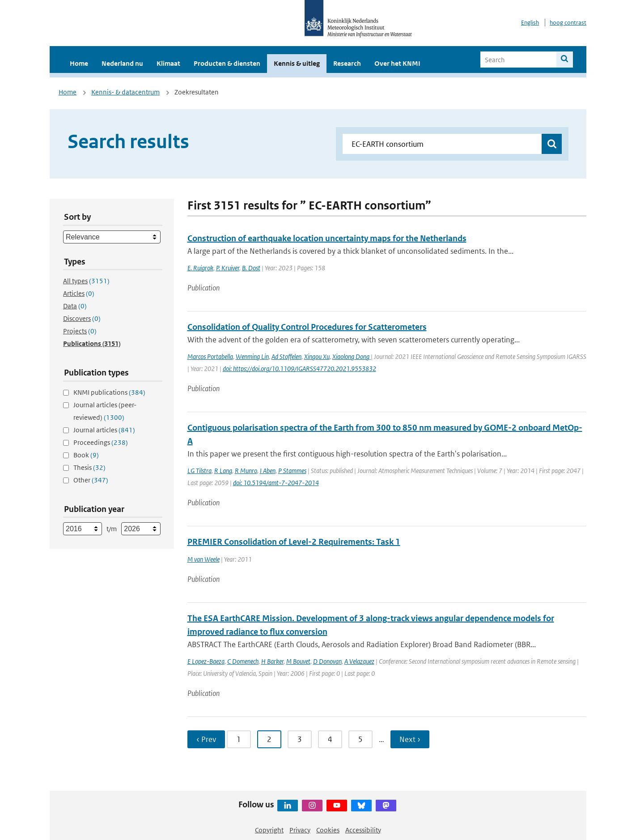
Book (86, 455)
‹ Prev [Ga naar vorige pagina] (206, 739)
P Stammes (292, 471)
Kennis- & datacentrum (125, 92)
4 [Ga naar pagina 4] (330, 739)
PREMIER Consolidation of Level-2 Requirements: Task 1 (294, 542)
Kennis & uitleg (297, 63)
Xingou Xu (317, 356)
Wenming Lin (252, 356)
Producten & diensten (227, 63)
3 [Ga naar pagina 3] (300, 739)
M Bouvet (298, 661)
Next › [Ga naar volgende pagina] (410, 739)
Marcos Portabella (210, 356)
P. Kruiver (228, 268)
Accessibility (363, 830)
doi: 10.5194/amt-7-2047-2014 (276, 483)
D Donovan (327, 661)
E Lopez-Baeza (206, 661)
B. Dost (251, 268)
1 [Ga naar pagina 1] (239, 739)
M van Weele (204, 559)
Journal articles (104, 430)
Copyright (269, 830)
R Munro (246, 471)
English (530, 23)
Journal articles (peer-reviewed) (105, 411)
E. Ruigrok (200, 268)
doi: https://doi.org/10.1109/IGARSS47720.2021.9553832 (299, 369)
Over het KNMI (397, 63)
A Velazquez (359, 661)
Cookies (328, 830)
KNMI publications (109, 392)
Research (347, 63)
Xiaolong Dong (352, 356)
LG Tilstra (199, 471)
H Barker (272, 661)
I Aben (268, 471)
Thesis (89, 467)
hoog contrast (568, 23)
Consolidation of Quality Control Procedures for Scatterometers (307, 327)
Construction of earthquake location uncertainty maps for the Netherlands (327, 238)
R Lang (223, 471)
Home (79, 63)
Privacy (300, 830)
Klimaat (168, 63)
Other (91, 480)
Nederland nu (122, 63)
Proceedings (101, 442)
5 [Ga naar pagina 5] (360, 739)
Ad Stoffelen (286, 356)
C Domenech (243, 661)
